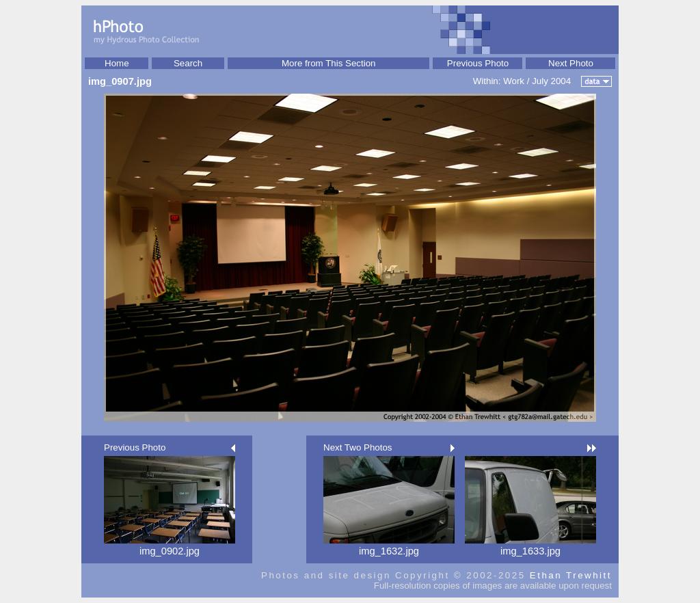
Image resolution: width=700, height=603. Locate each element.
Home (117, 63)
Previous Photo (478, 63)
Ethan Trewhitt (571, 575)
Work (514, 81)
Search (188, 63)
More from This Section (329, 63)
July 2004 (551, 81)
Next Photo (571, 63)
